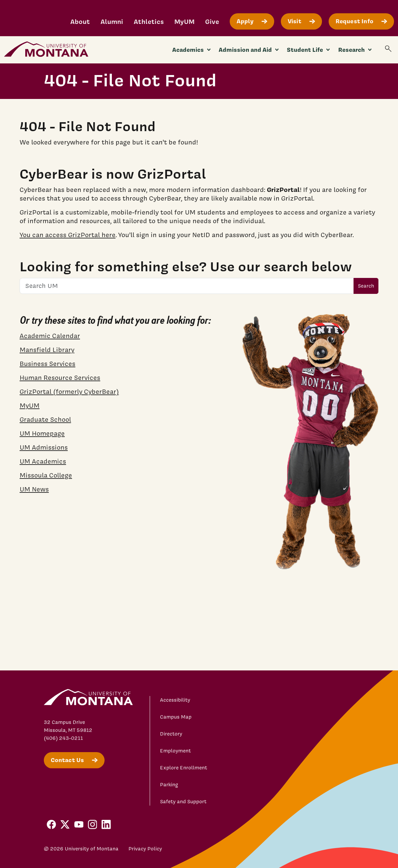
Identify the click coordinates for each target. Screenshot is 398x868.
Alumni (112, 21)
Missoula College (46, 475)
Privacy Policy (145, 849)
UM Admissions (44, 447)
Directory (171, 734)
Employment (175, 751)
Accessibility (175, 700)
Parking (169, 785)
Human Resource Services (60, 378)
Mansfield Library (47, 350)
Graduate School (45, 419)
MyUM (184, 21)
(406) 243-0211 (63, 738)
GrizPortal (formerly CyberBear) (69, 391)
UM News (34, 489)
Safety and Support (183, 802)
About (80, 21)
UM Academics (43, 461)
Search (366, 286)
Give (212, 21)
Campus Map (176, 717)
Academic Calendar (50, 336)
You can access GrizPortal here (68, 235)
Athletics (149, 21)
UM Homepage (42, 433)
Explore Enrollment (184, 768)
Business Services (47, 364)
